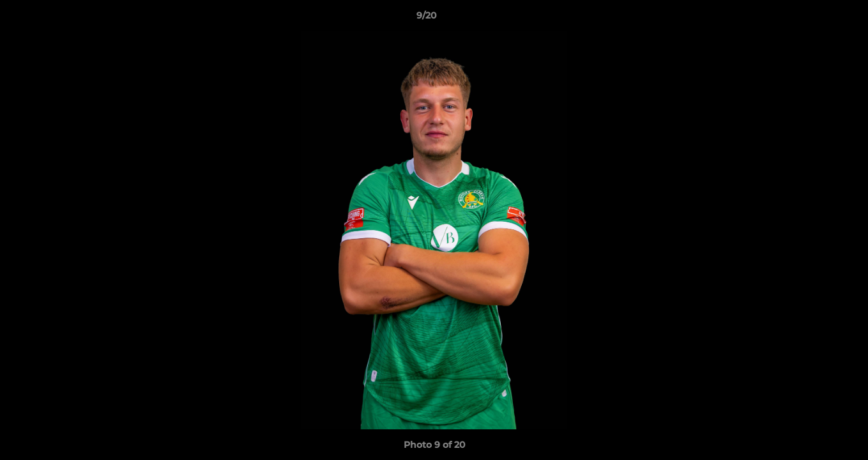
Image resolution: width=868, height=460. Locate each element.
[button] (814, 19)
